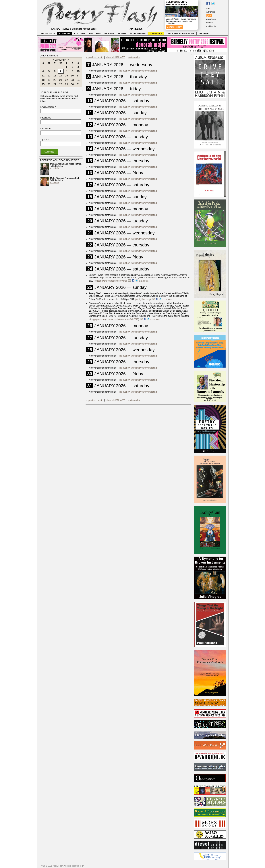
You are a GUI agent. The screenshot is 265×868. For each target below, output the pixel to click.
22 (67, 80)
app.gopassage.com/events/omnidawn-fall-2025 (115, 319)
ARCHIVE (204, 34)
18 (43, 80)
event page (144, 281)
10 (78, 71)
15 (67, 76)
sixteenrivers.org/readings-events (111, 281)
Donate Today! (175, 27)
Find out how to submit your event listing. (138, 71)
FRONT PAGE (48, 34)
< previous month (95, 57)
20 (55, 80)
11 (43, 76)
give (209, 15)
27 (55, 84)
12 (49, 76)
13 (55, 76)
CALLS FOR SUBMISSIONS (180, 34)
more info (55, 168)
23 (72, 80)
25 (43, 84)
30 (72, 84)
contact (210, 23)
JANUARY (61, 60)
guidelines (211, 19)
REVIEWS (110, 34)
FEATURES (95, 34)
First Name (46, 118)
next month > (134, 57)
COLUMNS (80, 34)
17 (78, 76)
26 (49, 84)
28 (61, 84)
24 (78, 80)
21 (61, 80)
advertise (211, 12)
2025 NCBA (65, 34)
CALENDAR (156, 34)
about (209, 8)
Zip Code (45, 140)
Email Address (48, 107)
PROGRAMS (138, 34)
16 (72, 76)
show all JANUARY (115, 57)
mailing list (211, 26)
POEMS (122, 34)
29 (67, 84)
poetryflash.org (143, 299)
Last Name (46, 129)
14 (61, 76)
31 (78, 84)
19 (49, 80)
